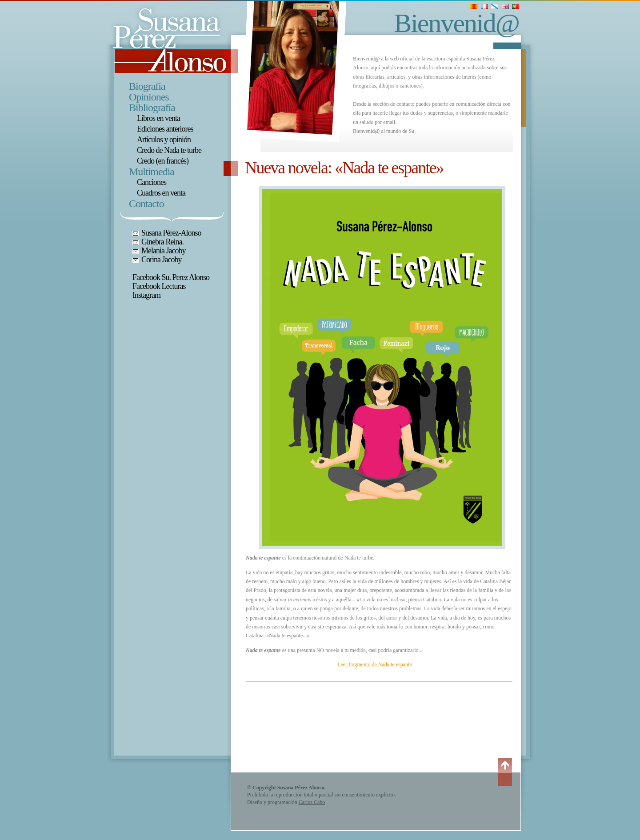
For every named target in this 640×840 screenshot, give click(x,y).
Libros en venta (158, 118)
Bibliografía (152, 108)
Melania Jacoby (163, 251)
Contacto (146, 204)
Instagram (146, 295)
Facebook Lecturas (159, 286)
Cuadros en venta (161, 193)
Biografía (147, 86)
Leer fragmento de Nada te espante (375, 664)
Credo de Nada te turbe (169, 150)
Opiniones (149, 97)
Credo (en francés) (163, 161)
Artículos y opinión (164, 140)
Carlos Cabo (312, 802)
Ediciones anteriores (165, 129)
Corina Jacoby (161, 260)
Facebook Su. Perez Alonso (171, 277)
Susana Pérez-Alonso (171, 233)
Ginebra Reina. (162, 242)
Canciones (152, 182)
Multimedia (152, 172)
